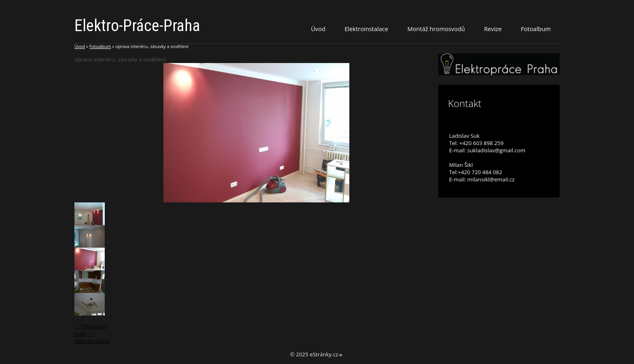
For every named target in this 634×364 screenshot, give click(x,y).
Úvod (318, 29)
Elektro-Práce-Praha (137, 26)
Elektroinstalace (366, 29)
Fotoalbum (536, 29)
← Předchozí (90, 326)
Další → (84, 334)
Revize (493, 29)
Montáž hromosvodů (436, 29)
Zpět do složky (92, 341)
